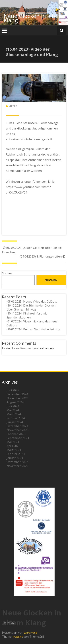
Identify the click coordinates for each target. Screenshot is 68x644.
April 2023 (13, 446)
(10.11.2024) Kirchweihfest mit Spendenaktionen (27, 315)
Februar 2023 (16, 454)
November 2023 (17, 430)
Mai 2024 (13, 410)
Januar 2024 (15, 422)
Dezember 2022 (17, 462)
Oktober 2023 (16, 434)
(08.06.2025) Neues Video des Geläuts (32, 301)
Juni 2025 (13, 390)
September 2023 (18, 438)
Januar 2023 (15, 458)
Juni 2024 (13, 406)
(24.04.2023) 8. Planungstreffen (43, 256)
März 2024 (14, 414)
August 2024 (15, 402)
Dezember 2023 (17, 426)
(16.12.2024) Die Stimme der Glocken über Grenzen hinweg (31, 307)
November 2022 (17, 466)
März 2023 (14, 450)
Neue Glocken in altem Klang (33, 18)
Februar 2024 (16, 418)
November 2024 (17, 398)
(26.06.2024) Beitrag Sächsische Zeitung (33, 329)
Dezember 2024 (17, 394)
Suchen (7, 273)
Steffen (13, 106)
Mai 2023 (13, 442)
